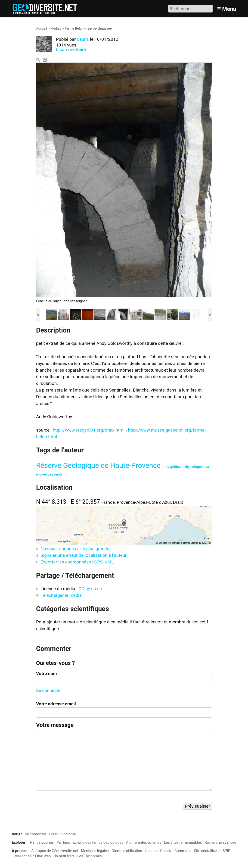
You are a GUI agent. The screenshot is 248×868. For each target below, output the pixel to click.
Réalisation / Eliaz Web (32, 856)
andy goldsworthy (176, 467)
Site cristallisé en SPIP (212, 851)
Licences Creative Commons (168, 851)
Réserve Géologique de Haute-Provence (98, 465)
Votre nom (46, 674)
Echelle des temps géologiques (98, 842)
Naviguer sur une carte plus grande (75, 549)
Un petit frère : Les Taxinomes (78, 856)
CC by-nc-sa (90, 589)
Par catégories (42, 842)
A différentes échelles (144, 842)
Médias (56, 29)
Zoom (38, 60)
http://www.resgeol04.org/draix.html (89, 430)
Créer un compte (62, 834)
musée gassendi (49, 474)
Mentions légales (95, 851)
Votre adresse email (56, 704)
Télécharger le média (45, 60)
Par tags (63, 842)
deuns (83, 39)
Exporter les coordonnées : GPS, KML (77, 562)
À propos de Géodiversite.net (55, 851)
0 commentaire (71, 49)
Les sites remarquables (183, 842)
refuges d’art (201, 467)
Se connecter (49, 690)
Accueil (42, 29)
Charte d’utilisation (127, 851)
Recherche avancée (220, 842)
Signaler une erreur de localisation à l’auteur (84, 555)
